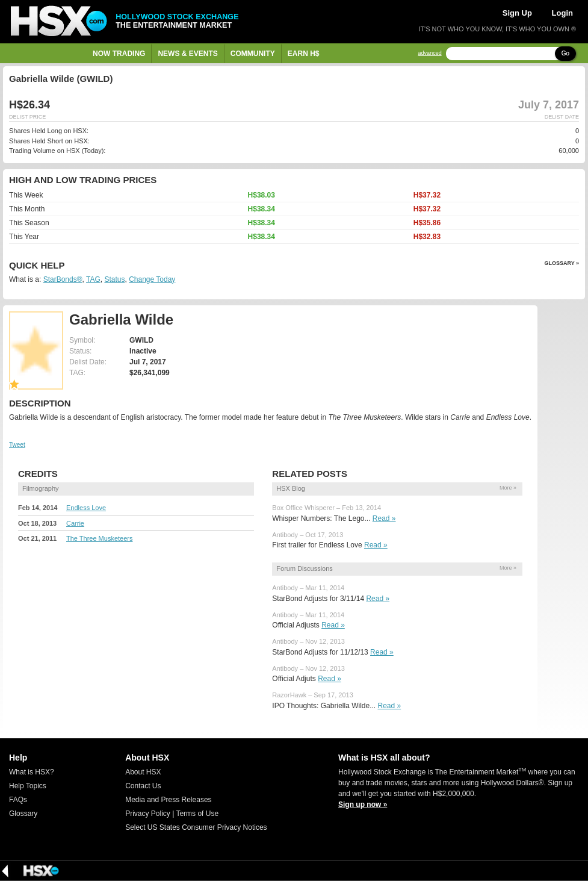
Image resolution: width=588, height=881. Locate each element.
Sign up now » (363, 805)
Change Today (152, 279)
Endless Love (86, 508)
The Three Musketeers (99, 538)
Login (562, 13)
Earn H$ (304, 54)
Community (253, 54)
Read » (384, 518)
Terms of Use (197, 814)
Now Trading (119, 54)
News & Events (187, 54)
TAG (93, 279)
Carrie (75, 523)
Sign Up (517, 13)
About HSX (143, 772)
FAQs (18, 800)
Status (114, 279)
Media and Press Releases (168, 800)
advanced (430, 53)
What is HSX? (32, 772)
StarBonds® (63, 279)
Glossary (23, 814)
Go (565, 53)
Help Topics (28, 786)
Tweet (17, 445)
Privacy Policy (148, 814)
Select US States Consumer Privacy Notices (196, 827)
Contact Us (143, 786)
